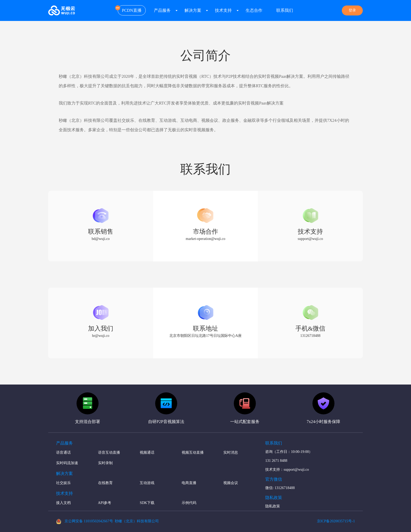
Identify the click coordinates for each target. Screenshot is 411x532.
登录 (352, 10)
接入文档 (63, 503)
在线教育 (105, 483)
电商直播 (189, 483)
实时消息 (231, 453)
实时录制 (105, 463)
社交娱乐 (63, 483)
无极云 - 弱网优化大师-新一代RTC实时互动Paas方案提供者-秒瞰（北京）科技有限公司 (62, 10)
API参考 (105, 503)
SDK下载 (147, 503)
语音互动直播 (109, 453)
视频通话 (147, 453)
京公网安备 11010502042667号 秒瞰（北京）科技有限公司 (107, 522)
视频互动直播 (193, 453)
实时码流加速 (67, 463)
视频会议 (231, 483)
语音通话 (63, 453)
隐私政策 (273, 506)
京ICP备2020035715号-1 (336, 521)
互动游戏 (147, 483)
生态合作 (254, 10)
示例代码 (189, 503)
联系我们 (285, 10)
